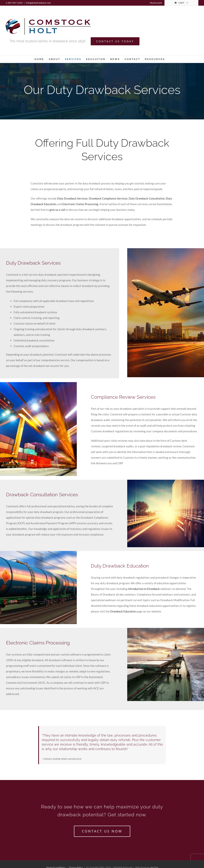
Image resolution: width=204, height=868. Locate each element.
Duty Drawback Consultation (147, 198)
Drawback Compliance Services (108, 198)
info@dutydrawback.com (38, 3)
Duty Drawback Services (72, 198)
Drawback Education (123, 611)
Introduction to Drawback (144, 589)
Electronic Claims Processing (80, 204)
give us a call (57, 210)
